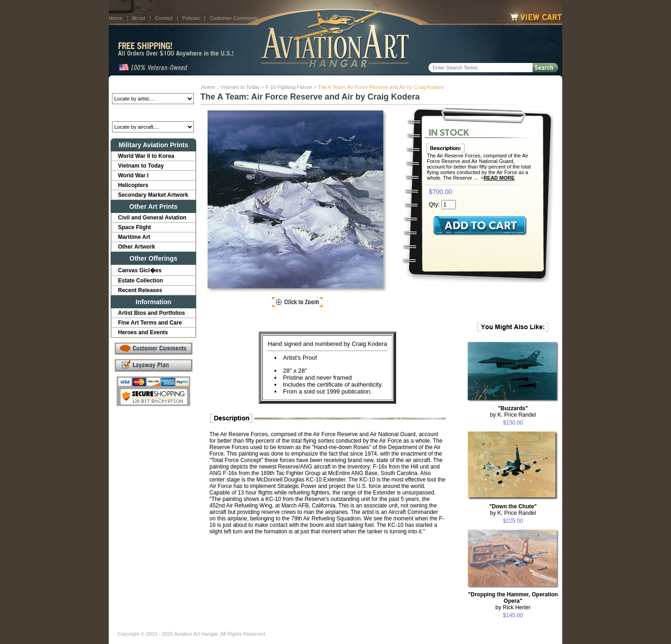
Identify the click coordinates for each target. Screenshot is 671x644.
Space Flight (134, 227)
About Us (153, 626)
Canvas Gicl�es (140, 270)
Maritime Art (134, 237)
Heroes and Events (143, 332)
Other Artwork (137, 247)
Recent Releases (140, 290)
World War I (133, 175)
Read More (499, 178)
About (139, 18)
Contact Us (188, 626)
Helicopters (133, 185)
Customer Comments (234, 18)
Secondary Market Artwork (153, 195)
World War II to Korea (146, 156)
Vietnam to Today (240, 87)
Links (279, 626)
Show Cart (408, 626)
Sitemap (376, 626)
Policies (191, 18)
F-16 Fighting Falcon (289, 87)
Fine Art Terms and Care (150, 323)
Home (115, 18)
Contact (164, 18)
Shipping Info (311, 626)
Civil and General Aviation (152, 218)
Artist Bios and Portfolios (152, 313)
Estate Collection (140, 281)
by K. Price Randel (513, 412)
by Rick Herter (513, 601)
